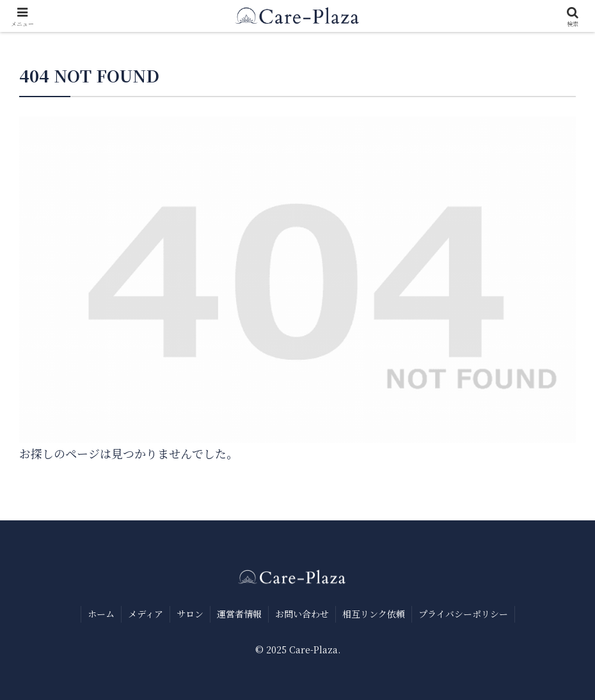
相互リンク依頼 (374, 614)
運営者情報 (239, 614)
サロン (190, 614)
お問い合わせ (302, 614)
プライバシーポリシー (463, 614)
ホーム (101, 614)
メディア (146, 614)
